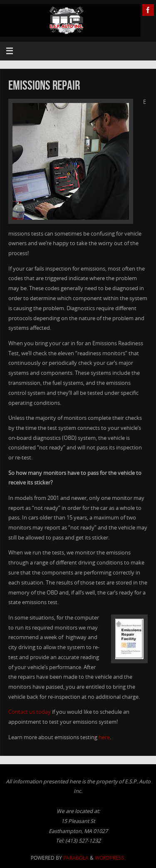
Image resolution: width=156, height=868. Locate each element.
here (104, 737)
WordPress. (110, 858)
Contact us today (30, 712)
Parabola (76, 858)
